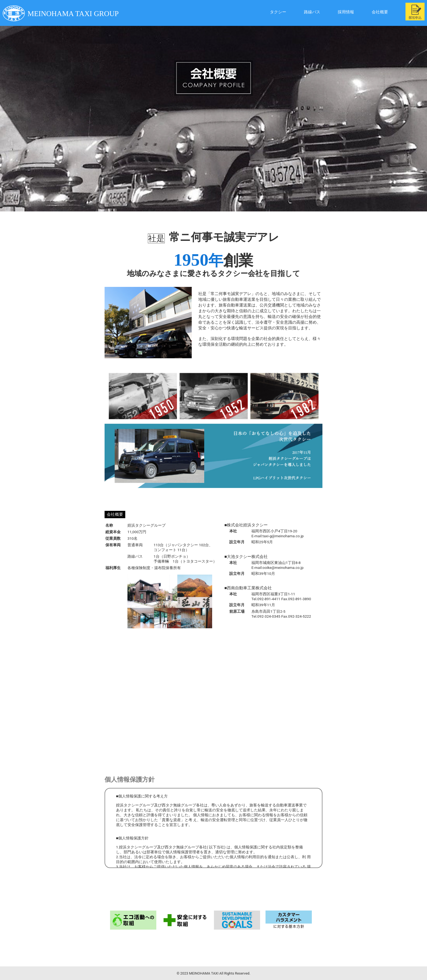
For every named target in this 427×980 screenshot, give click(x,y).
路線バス (301, 12)
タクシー (263, 12)
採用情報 (338, 12)
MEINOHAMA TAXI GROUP (67, 13)
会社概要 (376, 12)
